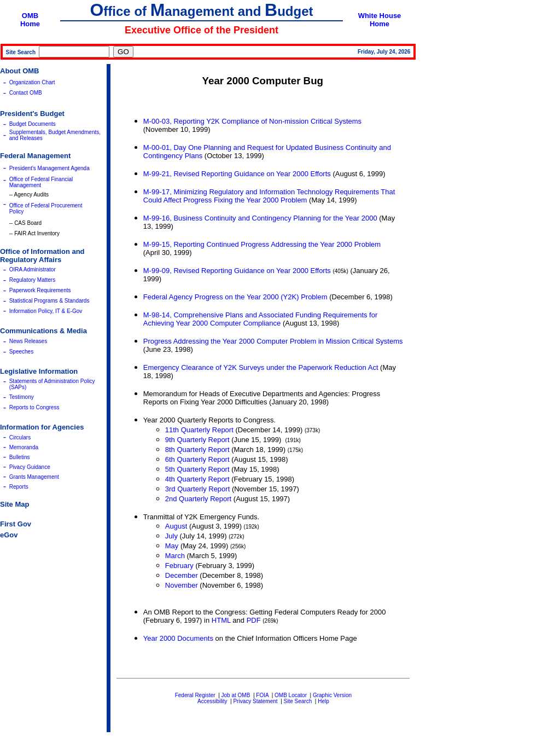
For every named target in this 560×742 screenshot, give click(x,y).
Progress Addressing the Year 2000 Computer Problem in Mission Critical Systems (273, 341)
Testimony (22, 397)
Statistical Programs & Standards (49, 301)
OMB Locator (291, 695)
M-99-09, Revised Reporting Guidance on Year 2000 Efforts (237, 271)
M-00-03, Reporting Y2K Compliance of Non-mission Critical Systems (252, 121)
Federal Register (195, 695)
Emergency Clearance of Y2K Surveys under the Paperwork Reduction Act (261, 367)
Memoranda (24, 447)
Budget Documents (33, 124)
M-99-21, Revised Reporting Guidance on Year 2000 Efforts (237, 174)
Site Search (298, 701)
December (182, 575)
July (171, 536)
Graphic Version (332, 695)
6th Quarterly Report (197, 459)
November (182, 585)
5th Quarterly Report (197, 469)
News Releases (28, 341)
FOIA (262, 695)
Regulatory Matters (32, 280)
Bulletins (20, 457)
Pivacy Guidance (30, 467)
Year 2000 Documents (178, 638)
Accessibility (212, 701)
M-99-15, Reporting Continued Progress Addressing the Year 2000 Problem (262, 244)
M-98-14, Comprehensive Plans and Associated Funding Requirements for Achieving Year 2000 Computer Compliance (261, 319)
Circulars (20, 437)
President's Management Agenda (49, 168)
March (175, 556)
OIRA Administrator (33, 269)
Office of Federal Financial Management (41, 182)
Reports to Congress (34, 407)
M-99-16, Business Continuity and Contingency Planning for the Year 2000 (260, 218)
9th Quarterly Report (197, 440)
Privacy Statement (255, 701)
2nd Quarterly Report (198, 499)
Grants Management (34, 477)
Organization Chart (32, 82)
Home (30, 24)
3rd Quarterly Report (198, 489)
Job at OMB (236, 695)
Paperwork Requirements (40, 290)
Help (323, 701)
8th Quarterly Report (197, 450)
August (176, 526)
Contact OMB (26, 93)
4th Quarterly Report (197, 479)
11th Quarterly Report (199, 430)
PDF (254, 620)
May (172, 546)
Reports (19, 487)
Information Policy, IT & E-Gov (46, 311)
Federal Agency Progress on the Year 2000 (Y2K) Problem (235, 297)
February (179, 566)
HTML (221, 620)
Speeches (21, 352)
